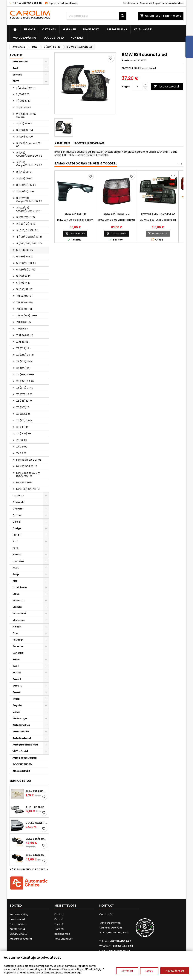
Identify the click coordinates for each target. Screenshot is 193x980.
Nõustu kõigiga (175, 971)
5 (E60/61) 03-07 (26, 263)
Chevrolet (19, 502)
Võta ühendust (63, 939)
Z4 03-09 (22, 447)
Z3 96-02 (22, 440)
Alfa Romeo (20, 62)
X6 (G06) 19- (24, 434)
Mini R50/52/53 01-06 (29, 460)
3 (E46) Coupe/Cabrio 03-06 (29, 164)
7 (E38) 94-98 (24, 302)
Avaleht (16, 55)
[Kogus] (137, 87)
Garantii (69, 29)
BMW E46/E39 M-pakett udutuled (36, 839)
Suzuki (17, 692)
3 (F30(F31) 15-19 (26, 224)
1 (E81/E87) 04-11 (26, 88)
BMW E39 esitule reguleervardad (36, 791)
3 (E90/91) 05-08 (26, 185)
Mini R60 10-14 (24, 482)
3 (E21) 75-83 (24, 124)
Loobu (149, 971)
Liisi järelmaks (116, 29)
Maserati (18, 600)
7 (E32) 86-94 (24, 296)
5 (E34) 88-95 (25, 250)
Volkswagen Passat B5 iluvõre (36, 823)
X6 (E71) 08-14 (24, 420)
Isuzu (16, 568)
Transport (91, 29)
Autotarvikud (21, 725)
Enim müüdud (18, 924)
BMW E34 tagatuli (117, 214)
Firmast (30, 29)
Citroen (17, 515)
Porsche (18, 646)
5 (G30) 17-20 (24, 289)
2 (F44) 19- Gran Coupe (26, 115)
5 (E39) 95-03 (24, 257)
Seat (16, 666)
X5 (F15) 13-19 (24, 401)
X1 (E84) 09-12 (25, 335)
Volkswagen (20, 718)
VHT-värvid (20, 751)
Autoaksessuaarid (25, 758)
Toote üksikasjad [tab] (89, 143)
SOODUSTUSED (54, 38)
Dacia (16, 522)
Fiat (15, 541)
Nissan (17, 627)
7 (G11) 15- (22, 329)
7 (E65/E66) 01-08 (27, 316)
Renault (18, 653)
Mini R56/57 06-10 (27, 466)
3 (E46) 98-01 (24, 172)
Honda (17, 555)
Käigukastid (143, 29)
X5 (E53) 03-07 (25, 381)
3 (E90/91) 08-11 (25, 192)
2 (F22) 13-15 (24, 107)
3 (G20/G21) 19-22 (27, 230)
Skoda (17, 673)
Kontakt (77, 38)
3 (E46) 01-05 (24, 178)
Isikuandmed (62, 934)
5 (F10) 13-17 (23, 283)
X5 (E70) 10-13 (24, 394)
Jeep (16, 574)
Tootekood (129, 61)
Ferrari (17, 535)
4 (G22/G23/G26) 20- (29, 243)
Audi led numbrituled (36, 807)
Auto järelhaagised (25, 745)
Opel (16, 633)
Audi (16, 68)
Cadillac (18, 496)
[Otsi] (96, 16)
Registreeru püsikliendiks (168, 3)
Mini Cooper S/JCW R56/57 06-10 (28, 474)
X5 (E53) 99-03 (25, 375)
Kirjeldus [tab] (62, 143)
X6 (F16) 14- (23, 427)
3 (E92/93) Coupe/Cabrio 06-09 (29, 200)
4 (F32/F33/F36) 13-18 (29, 237)
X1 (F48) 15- (23, 342)
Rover (16, 659)
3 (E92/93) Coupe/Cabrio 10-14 (29, 209)
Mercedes (19, 620)
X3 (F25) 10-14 (24, 361)
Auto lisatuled (22, 738)
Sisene (144, 3)
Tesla (16, 699)
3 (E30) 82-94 (25, 130)
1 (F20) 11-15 (23, 94)
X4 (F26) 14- (23, 368)
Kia (15, 581)
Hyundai (18, 561)
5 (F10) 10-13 (23, 276)
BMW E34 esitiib (75, 214)
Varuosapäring (25, 38)
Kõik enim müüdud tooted (29, 869)
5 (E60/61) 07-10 (26, 270)
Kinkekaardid (22, 771)
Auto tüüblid (21, 732)
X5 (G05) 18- (24, 414)
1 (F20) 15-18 (23, 101)
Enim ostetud (20, 781)
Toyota (17, 705)
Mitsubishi (19, 614)
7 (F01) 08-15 (24, 322)
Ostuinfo (49, 29)
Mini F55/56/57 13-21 (28, 489)
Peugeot (18, 640)
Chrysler (18, 509)
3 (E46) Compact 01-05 (29, 145)
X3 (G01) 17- (23, 407)
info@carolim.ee (67, 3)
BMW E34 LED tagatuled (158, 214)
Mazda (17, 607)
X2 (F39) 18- (23, 348)
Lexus (16, 594)
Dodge (17, 528)
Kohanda (127, 971)
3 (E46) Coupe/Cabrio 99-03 (29, 154)
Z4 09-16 (21, 453)
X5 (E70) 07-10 (25, 388)
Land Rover (20, 587)
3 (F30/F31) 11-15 (26, 217)
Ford (16, 548)
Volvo (16, 712)
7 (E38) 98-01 (24, 309)
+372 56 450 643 (32, 3)
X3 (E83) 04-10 (25, 355)
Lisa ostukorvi (166, 86)
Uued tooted (17, 919)
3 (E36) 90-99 (24, 137)
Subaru (17, 686)
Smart (17, 679)
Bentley (17, 75)
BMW (16, 81)
